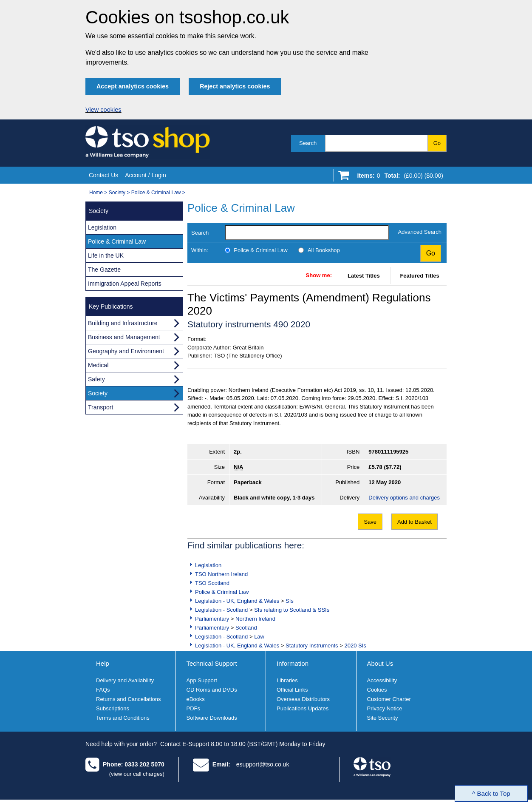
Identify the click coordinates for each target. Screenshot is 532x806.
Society (117, 193)
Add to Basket (415, 522)
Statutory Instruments (312, 646)
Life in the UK (106, 255)
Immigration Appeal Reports (125, 284)
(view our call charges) (137, 774)
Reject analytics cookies (235, 86)
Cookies (377, 690)
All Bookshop (324, 250)
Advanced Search (420, 232)
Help (103, 663)
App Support (202, 680)
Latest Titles (364, 276)
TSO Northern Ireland (221, 574)
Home (96, 193)
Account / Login (146, 175)
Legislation (208, 565)
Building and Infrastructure (123, 323)
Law (259, 637)
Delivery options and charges (404, 498)
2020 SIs (355, 646)
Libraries (287, 680)
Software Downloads (212, 718)
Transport (100, 407)
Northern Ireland (255, 619)
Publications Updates (303, 708)
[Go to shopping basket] (398, 177)
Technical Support (212, 663)
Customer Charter (389, 699)
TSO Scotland (212, 583)
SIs (290, 601)
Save (370, 522)
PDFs (194, 708)
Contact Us (103, 175)
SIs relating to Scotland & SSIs (292, 610)
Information (293, 663)
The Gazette (104, 270)
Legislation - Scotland (221, 610)
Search (308, 143)
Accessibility (382, 680)
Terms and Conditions (123, 718)
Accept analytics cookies (133, 86)
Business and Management (124, 337)
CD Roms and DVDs (212, 690)
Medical (98, 365)
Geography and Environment (126, 351)
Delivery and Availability (125, 680)
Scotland (246, 628)
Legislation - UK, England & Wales (237, 601)
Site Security (383, 718)
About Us (380, 663)
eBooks (196, 699)
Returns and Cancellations (128, 699)
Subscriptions (113, 708)
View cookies (103, 110)
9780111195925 (388, 452)
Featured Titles (419, 276)
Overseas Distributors (303, 699)
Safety (96, 379)
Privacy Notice (385, 708)
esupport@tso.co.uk (263, 764)
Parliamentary (212, 619)
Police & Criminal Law (156, 193)
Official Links (292, 690)
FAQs (103, 690)
